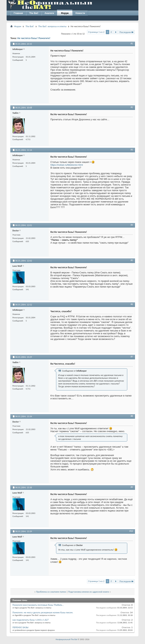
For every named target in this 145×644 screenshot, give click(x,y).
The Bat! (34, 13)
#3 (132, 150)
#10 (131, 531)
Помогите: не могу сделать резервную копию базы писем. (43, 612)
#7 (132, 357)
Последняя (127, 32)
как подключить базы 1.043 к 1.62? (31, 620)
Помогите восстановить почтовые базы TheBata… (38, 605)
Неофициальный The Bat (66, 639)
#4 (132, 225)
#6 (132, 304)
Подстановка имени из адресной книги (89, 592)
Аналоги (49, 13)
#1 (132, 44)
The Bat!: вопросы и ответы (52, 26)
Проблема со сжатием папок (51, 592)
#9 (132, 487)
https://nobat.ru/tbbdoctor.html (67, 165)
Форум (65, 13)
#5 (132, 260)
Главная (18, 13)
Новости (80, 13)
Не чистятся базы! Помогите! (34, 38)
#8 (132, 416)
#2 (132, 107)
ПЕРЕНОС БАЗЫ (20, 627)
